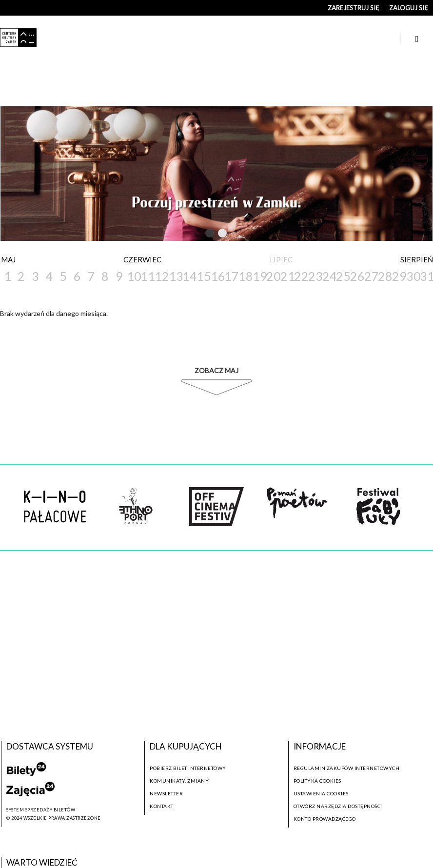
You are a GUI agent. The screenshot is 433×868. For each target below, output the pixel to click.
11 (147, 276)
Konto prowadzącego (325, 819)
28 (384, 276)
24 (329, 276)
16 (217, 276)
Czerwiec (142, 259)
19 (259, 276)
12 (161, 276)
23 (315, 276)
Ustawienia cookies (321, 793)
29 (399, 276)
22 (301, 276)
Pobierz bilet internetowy (188, 768)
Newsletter (166, 793)
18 (245, 276)
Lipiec (281, 259)
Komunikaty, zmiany (179, 781)
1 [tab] (210, 235)
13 (175, 276)
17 (231, 276)
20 (273, 276)
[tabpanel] (216, 173)
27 (371, 276)
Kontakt (162, 806)
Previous (190, 233)
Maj (8, 259)
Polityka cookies (317, 781)
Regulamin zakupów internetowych (347, 768)
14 (189, 276)
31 (426, 276)
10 (133, 276)
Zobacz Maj (216, 370)
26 (357, 276)
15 (203, 276)
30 (413, 276)
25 (343, 276)
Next (241, 233)
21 (287, 276)
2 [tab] (223, 235)
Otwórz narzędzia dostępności (338, 806)
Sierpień (417, 259)
